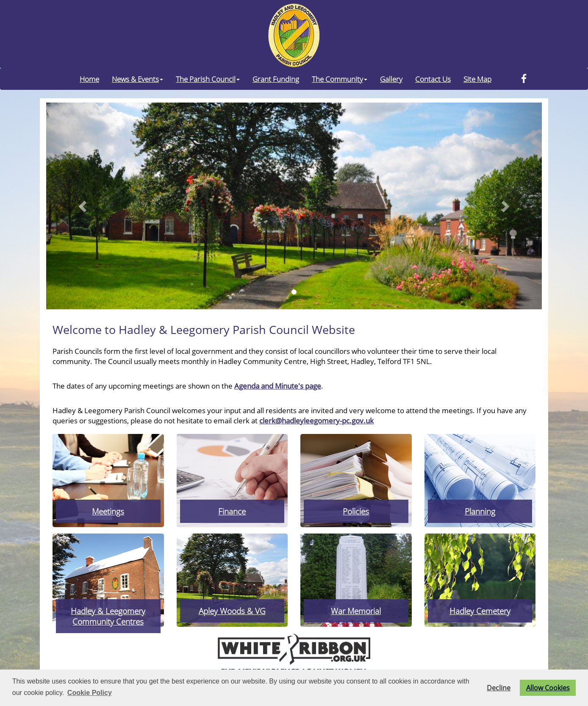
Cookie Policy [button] (90, 693)
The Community (340, 79)
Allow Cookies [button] (548, 688)
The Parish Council (208, 79)
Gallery (391, 79)
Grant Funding (276, 79)
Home (89, 79)
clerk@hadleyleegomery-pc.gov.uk (316, 420)
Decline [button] (499, 688)
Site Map (477, 79)
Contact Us (433, 79)
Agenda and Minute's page (278, 386)
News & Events (137, 79)
